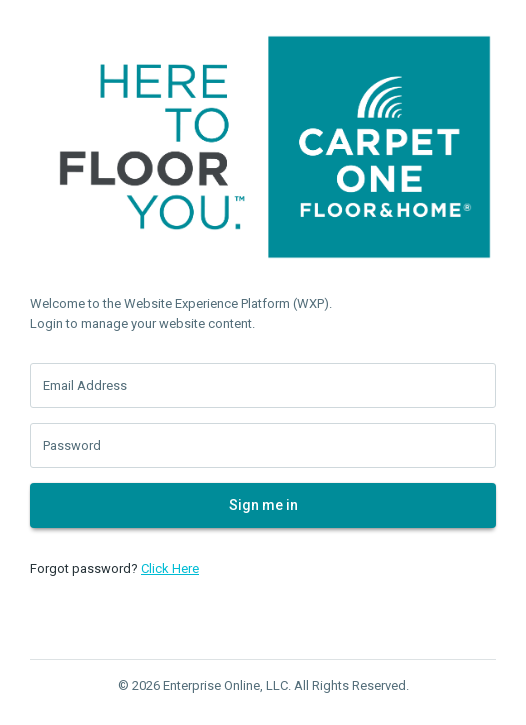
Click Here (170, 568)
